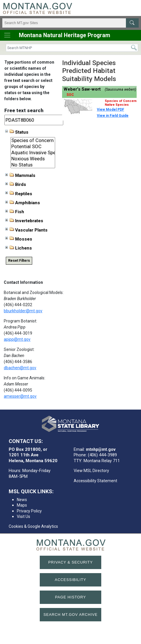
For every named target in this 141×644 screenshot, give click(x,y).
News (22, 500)
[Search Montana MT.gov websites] (70, 23)
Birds (16, 184)
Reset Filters (19, 261)
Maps (22, 505)
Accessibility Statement (95, 481)
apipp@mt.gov (17, 339)
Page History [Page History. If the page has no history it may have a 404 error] (71, 597)
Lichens (19, 248)
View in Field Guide (113, 116)
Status (17, 132)
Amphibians (23, 203)
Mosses (19, 239)
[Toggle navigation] (7, 35)
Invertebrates (24, 221)
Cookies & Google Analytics (33, 526)
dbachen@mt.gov (20, 368)
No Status (33, 165)
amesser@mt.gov (20, 396)
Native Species (117, 105)
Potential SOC (33, 147)
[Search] (72, 48)
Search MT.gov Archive (71, 615)
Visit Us (23, 516)
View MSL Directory (91, 471)
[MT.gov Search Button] (132, 23)
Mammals (20, 175)
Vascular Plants (26, 230)
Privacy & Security (70, 562)
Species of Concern (33, 140)
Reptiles (19, 193)
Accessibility (70, 580)
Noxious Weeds (33, 159)
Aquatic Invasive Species (33, 153)
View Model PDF (111, 110)
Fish (15, 212)
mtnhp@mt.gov (101, 449)
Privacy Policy (29, 511)
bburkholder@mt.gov (23, 311)
